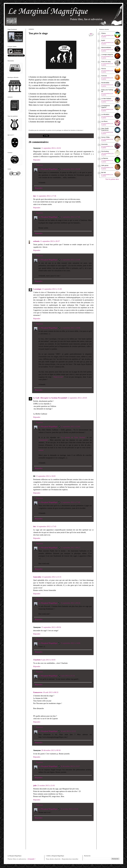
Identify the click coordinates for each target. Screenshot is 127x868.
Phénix (104, 33)
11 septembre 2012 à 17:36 (46, 196)
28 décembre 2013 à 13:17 (70, 766)
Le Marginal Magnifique (48, 169)
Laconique (37, 289)
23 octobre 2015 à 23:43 (69, 809)
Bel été (104, 172)
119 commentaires (106, 153)
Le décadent (105, 114)
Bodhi (103, 40)
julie (35, 785)
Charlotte (37, 660)
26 (91, 34)
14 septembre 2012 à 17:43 (46, 526)
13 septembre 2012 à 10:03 (46, 476)
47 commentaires (106, 132)
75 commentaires (106, 160)
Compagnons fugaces (106, 106)
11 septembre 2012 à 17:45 (70, 217)
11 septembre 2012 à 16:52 (51, 148)
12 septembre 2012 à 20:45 (77, 398)
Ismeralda (37, 577)
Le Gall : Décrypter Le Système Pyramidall (50, 398)
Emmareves (38, 692)
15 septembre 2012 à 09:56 (51, 627)
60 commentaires (106, 85)
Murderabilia (105, 83)
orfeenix (36, 241)
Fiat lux (104, 69)
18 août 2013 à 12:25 (68, 731)
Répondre (37, 160)
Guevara (104, 76)
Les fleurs (104, 121)
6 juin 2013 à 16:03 (48, 660)
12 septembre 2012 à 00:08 (70, 169)
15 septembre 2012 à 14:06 (70, 643)
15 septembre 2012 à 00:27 (70, 548)
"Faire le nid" (58, 377)
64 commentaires (106, 146)
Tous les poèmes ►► (112, 179)
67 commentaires (106, 175)
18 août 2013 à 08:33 (51, 692)
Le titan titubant (106, 98)
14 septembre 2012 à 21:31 (51, 577)
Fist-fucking (105, 151)
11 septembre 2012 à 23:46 (70, 260)
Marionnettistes (106, 47)
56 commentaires (106, 109)
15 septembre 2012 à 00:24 (70, 603)
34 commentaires (106, 101)
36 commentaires (106, 50)
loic (35, 196)
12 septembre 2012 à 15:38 (52, 289)
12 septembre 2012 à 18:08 (70, 328)
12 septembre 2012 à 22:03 (70, 426)
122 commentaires (106, 43)
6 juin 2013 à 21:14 (68, 676)
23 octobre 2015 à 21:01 (46, 785)
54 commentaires (106, 78)
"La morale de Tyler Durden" (73, 437)
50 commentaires (106, 168)
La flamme (105, 158)
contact (41, 450)
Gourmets (104, 144)
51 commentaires (106, 64)
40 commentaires (106, 123)
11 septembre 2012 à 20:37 (50, 241)
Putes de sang (106, 61)
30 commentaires (106, 57)
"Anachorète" (43, 440)
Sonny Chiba (105, 137)
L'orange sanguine (107, 54)
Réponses (39, 165)
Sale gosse (105, 165)
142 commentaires (106, 35)
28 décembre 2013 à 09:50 (51, 750)
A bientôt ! (31, 859)
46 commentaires (106, 139)
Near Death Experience (105, 129)
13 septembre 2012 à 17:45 (70, 502)
